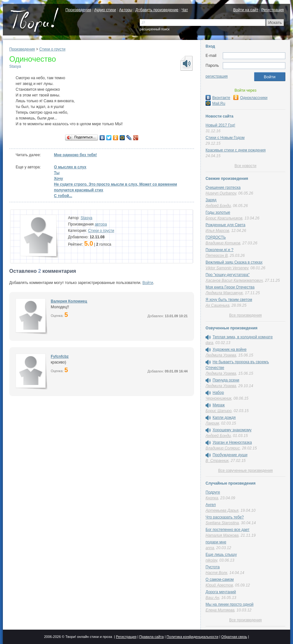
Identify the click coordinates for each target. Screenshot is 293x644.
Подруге (213, 492)
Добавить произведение (157, 10)
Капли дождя (224, 418)
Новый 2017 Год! (220, 125)
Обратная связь (234, 637)
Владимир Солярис (223, 448)
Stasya (15, 66)
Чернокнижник (218, 398)
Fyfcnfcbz (60, 356)
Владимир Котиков (223, 243)
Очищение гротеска (223, 188)
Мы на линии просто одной (229, 604)
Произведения (78, 10)
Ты (57, 173)
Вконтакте (218, 98)
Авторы (126, 10)
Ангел (211, 505)
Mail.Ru (215, 103)
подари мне (216, 542)
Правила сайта (151, 637)
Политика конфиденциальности (192, 637)
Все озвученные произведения (245, 471)
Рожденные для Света (225, 225)
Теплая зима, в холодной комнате (243, 337)
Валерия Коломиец (69, 301)
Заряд (211, 200)
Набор (218, 393)
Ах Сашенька (218, 305)
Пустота (213, 567)
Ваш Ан (212, 598)
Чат (185, 10)
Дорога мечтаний (221, 592)
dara (209, 343)
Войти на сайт (246, 10)
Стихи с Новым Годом (225, 138)
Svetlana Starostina (222, 523)
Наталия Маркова (222, 535)
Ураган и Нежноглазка (232, 442)
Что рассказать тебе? (225, 517)
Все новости (245, 166)
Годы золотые (218, 212)
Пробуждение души (230, 455)
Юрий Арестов (219, 585)
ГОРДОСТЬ (216, 237)
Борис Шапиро (218, 411)
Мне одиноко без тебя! (75, 155)
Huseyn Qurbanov (221, 193)
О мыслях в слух (70, 167)
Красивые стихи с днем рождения (236, 150)
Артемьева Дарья (222, 510)
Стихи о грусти (52, 49)
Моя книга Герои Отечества (230, 287)
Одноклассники (250, 98)
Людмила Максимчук (224, 293)
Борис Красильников (224, 218)
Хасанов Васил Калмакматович (234, 280)
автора (101, 224)
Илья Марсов (217, 231)
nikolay (211, 560)
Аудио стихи (105, 10)
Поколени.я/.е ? (219, 250)
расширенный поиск (155, 29)
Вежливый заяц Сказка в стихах (234, 262)
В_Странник (217, 461)
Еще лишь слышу (221, 555)
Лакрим (212, 423)
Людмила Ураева (221, 355)
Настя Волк (216, 573)
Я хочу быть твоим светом (229, 300)
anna (210, 548)
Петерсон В (217, 256)
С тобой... (63, 196)
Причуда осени (226, 380)
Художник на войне (229, 349)
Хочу (59, 179)
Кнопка (212, 498)
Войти (148, 283)
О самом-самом (220, 579)
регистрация (217, 76)
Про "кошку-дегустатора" (228, 275)
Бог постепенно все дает (228, 530)
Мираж (219, 405)
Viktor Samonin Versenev (227, 268)
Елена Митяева (220, 610)
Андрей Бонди (218, 206)
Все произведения (245, 315)
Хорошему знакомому (232, 430)
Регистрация (273, 10)
